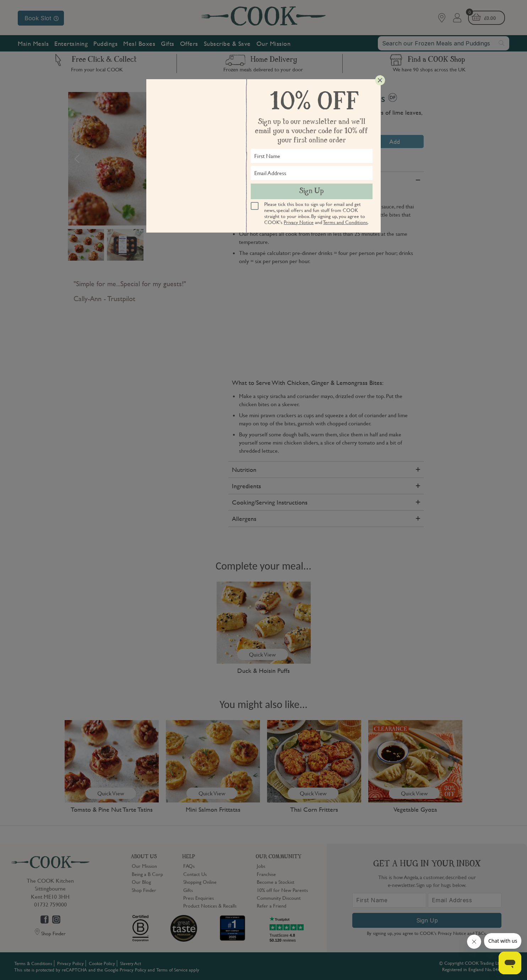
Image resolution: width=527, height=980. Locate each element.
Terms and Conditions (345, 222)
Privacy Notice (299, 222)
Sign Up (311, 191)
